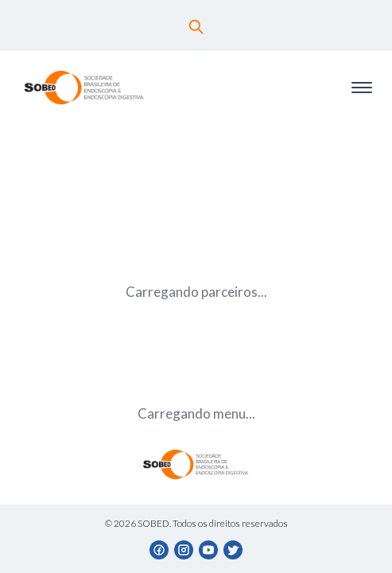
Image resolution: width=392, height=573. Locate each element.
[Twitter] (233, 550)
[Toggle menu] (362, 88)
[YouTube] (209, 550)
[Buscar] (196, 27)
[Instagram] (184, 550)
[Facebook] (159, 550)
